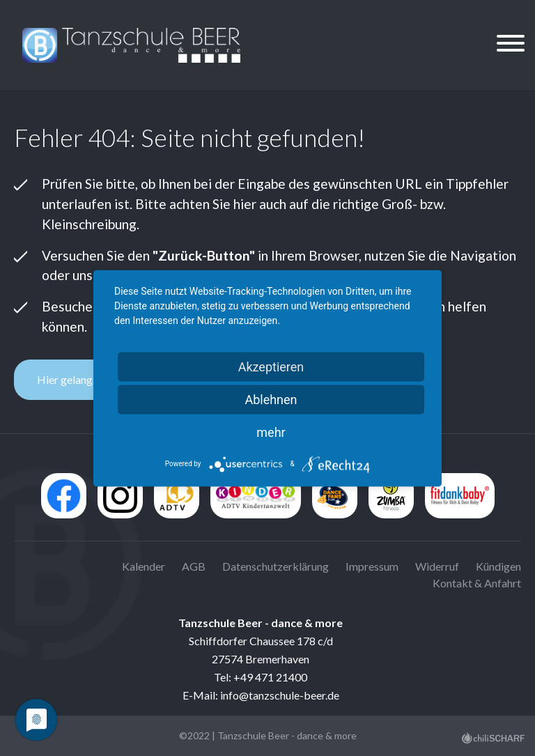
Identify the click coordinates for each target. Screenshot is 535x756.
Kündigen (498, 566)
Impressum (372, 566)
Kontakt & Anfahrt (477, 583)
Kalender (144, 566)
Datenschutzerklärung (276, 566)
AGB (194, 566)
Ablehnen (271, 399)
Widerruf (437, 566)
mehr (271, 432)
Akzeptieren (271, 366)
